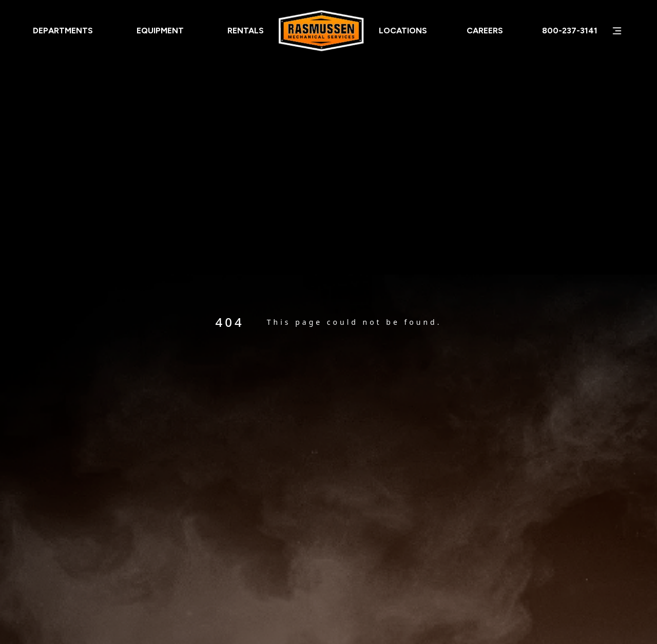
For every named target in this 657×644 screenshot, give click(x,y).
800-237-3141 (570, 31)
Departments (63, 31)
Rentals (246, 31)
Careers (485, 31)
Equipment (160, 31)
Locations (403, 31)
